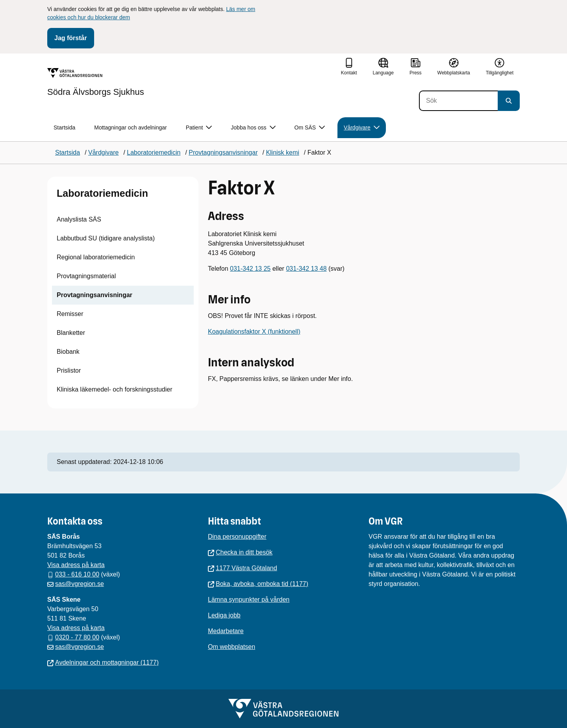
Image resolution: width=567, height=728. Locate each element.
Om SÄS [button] (310, 128)
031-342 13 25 (250, 269)
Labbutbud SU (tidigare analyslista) (106, 238)
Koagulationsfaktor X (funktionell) (254, 332)
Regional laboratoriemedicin (96, 257)
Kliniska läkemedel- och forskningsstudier (114, 389)
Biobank (68, 352)
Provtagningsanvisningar (94, 295)
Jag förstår (71, 38)
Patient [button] (199, 128)
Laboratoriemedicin (102, 193)
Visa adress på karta (76, 565)
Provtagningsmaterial (86, 276)
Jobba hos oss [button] (253, 128)
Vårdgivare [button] (362, 128)
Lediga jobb (224, 615)
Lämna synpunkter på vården (249, 600)
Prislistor (69, 370)
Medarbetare (226, 631)
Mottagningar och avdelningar (130, 127)
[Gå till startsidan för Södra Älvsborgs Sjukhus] (96, 82)
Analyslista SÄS (79, 219)
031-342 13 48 (306, 269)
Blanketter (71, 333)
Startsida (64, 127)
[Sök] (458, 101)
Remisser (70, 314)
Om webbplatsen (232, 647)
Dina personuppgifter (237, 537)
